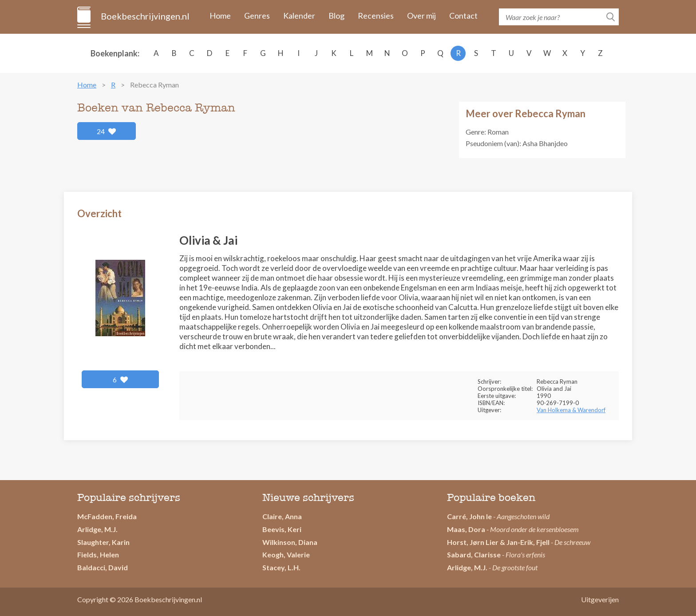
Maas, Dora (466, 529)
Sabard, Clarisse (474, 554)
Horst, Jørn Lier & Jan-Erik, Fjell (498, 542)
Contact (463, 16)
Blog (336, 16)
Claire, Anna (282, 516)
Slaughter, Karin (103, 542)
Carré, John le (469, 516)
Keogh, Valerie (286, 554)
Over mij (421, 16)
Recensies (376, 16)
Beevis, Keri (282, 529)
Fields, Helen (98, 554)
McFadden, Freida (107, 516)
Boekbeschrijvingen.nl (144, 16)
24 (107, 131)
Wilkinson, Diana (290, 542)
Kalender (299, 16)
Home (220, 16)
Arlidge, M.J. (97, 529)
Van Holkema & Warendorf (571, 410)
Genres (257, 16)
